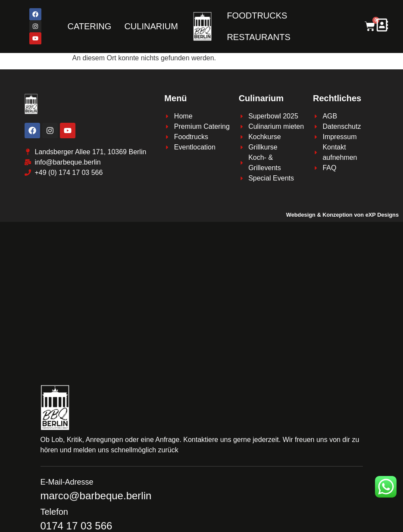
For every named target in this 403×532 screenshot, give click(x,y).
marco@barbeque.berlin (96, 496)
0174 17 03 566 (77, 526)
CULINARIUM (151, 26)
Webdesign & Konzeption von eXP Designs (342, 215)
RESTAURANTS (258, 37)
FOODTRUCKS (257, 16)
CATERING (90, 26)
